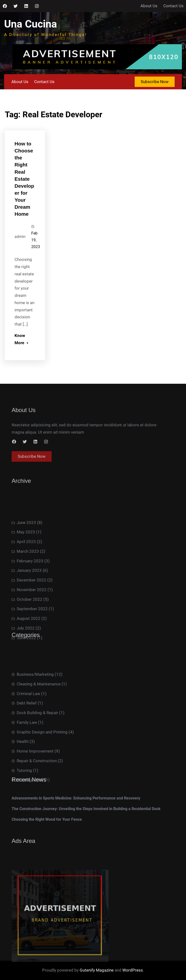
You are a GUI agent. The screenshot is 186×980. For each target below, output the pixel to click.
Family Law (27, 755)
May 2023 (26, 568)
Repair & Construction (37, 794)
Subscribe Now (155, 82)
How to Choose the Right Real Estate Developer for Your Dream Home (24, 187)
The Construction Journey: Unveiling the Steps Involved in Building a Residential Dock (86, 817)
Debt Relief (27, 736)
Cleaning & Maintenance (39, 717)
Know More (20, 348)
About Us (149, 6)
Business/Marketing (35, 707)
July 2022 (26, 664)
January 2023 (29, 606)
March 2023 (28, 587)
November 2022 (32, 625)
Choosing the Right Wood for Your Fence (47, 827)
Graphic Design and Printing (42, 765)
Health (23, 774)
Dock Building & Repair (37, 746)
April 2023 (26, 577)
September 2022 (32, 645)
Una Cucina (31, 24)
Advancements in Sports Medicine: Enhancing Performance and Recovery (76, 806)
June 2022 (26, 674)
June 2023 (26, 558)
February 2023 (30, 597)
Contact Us (173, 6)
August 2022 (29, 654)
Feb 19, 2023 (36, 249)
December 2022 (31, 616)
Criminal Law (28, 727)
